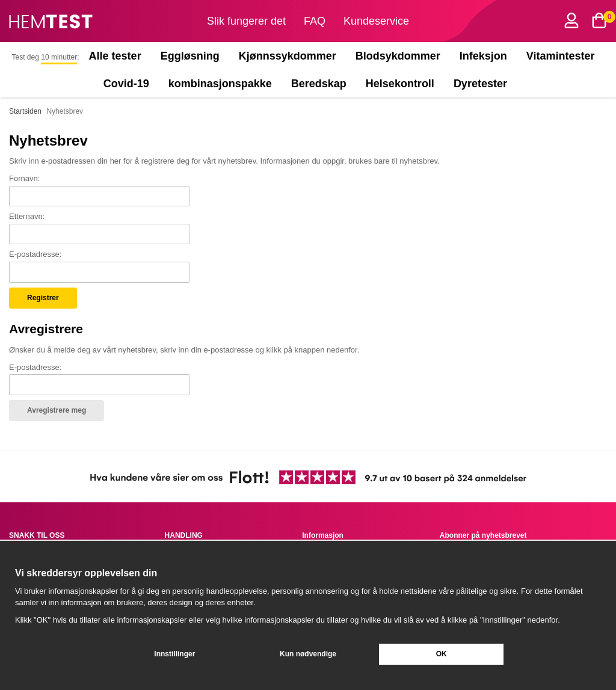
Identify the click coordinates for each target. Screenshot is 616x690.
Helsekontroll (400, 84)
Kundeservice (376, 21)
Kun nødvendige (308, 654)
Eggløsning (190, 56)
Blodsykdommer (398, 56)
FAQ (315, 21)
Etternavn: (27, 216)
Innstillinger (174, 654)
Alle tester (115, 56)
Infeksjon (483, 56)
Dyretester (483, 84)
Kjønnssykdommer (288, 56)
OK (442, 654)
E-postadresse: (35, 254)
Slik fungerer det (246, 21)
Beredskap (319, 84)
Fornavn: (24, 178)
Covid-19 (126, 84)
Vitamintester (561, 56)
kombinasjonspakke (220, 84)
